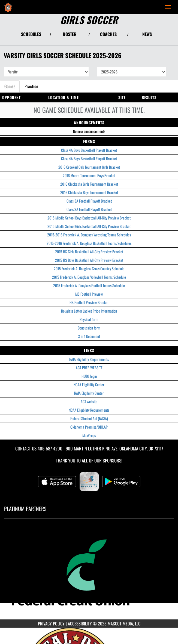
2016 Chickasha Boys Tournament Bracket (89, 192)
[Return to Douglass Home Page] (8, 7)
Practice (31, 86)
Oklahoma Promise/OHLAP (89, 427)
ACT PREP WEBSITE (89, 368)
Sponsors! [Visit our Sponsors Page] (112, 460)
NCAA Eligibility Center (89, 385)
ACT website (89, 401)
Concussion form (89, 328)
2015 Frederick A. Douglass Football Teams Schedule (89, 285)
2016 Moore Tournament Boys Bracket (89, 175)
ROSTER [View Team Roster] (70, 34)
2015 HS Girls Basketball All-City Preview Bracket (89, 252)
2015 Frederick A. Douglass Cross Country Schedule (89, 268)
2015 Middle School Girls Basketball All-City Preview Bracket (89, 226)
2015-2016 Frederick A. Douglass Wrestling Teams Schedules (89, 235)
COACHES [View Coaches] (108, 34)
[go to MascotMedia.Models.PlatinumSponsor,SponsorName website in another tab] (89, 573)
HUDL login (89, 376)
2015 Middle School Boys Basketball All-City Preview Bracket (89, 218)
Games (10, 86)
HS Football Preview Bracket (89, 302)
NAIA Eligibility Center (89, 393)
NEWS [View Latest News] (147, 34)
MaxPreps (89, 435)
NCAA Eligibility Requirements (89, 410)
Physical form (89, 319)
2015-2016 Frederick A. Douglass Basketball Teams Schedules (89, 243)
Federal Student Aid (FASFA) (89, 418)
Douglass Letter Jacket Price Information (89, 311)
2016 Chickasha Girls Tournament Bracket (89, 184)
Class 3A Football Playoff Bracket (89, 201)
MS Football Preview (89, 294)
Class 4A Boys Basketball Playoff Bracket (89, 150)
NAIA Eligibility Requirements (89, 359)
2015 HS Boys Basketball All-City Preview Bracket (89, 260)
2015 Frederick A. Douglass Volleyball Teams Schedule (89, 277)
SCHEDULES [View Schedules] (31, 34)
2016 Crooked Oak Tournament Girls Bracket (89, 167)
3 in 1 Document (89, 336)
